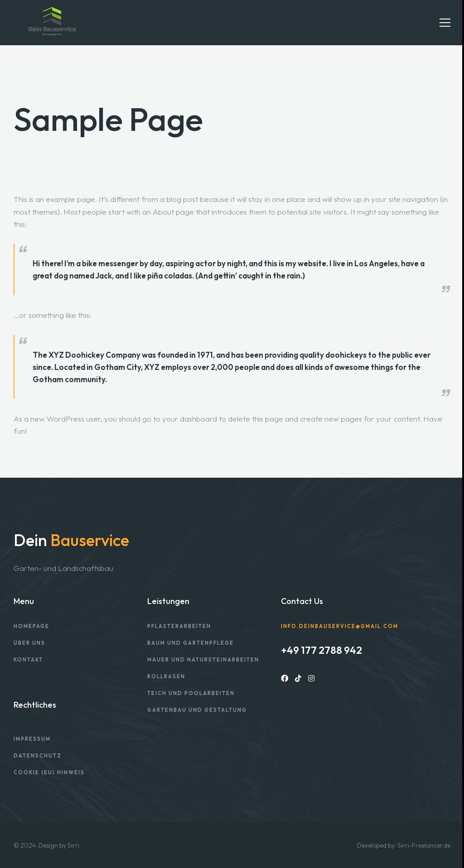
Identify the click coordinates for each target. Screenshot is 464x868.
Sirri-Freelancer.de (424, 845)
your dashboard (190, 419)
